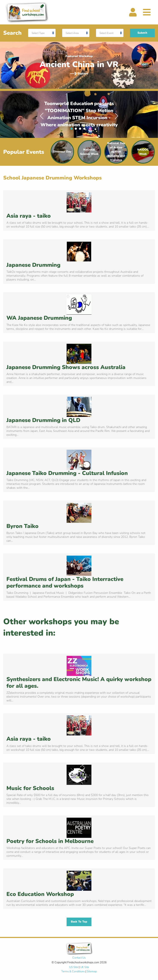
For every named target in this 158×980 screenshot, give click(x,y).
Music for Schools (30, 788)
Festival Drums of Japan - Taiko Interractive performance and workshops (65, 582)
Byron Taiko (22, 526)
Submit (142, 33)
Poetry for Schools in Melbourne (50, 841)
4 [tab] (85, 130)
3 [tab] (81, 130)
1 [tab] (73, 130)
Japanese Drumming (33, 265)
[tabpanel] (79, 115)
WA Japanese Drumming (39, 318)
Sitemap (92, 971)
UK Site (85, 967)
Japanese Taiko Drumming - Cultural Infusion (67, 473)
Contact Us (79, 958)
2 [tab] (77, 130)
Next (116, 114)
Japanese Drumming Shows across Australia (66, 367)
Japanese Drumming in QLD (43, 420)
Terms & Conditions (73, 971)
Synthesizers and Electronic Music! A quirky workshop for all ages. (79, 683)
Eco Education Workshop (40, 894)
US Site (74, 967)
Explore (79, 74)
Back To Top (79, 922)
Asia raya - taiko (29, 216)
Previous (42, 114)
